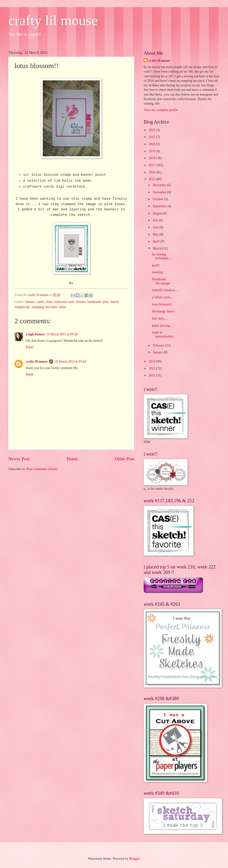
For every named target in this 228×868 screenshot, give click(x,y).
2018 (152, 158)
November (160, 192)
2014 (152, 361)
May (156, 234)
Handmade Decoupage (161, 281)
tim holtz (51, 307)
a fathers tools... (162, 297)
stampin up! (22, 307)
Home (72, 459)
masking (157, 272)
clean (49, 302)
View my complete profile (161, 110)
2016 (152, 172)
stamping (38, 307)
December (160, 185)
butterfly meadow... (164, 290)
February (159, 345)
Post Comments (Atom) (42, 469)
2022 (152, 130)
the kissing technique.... (161, 256)
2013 (152, 368)
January (158, 352)
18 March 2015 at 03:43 (70, 362)
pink (106, 302)
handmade (94, 302)
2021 (152, 137)
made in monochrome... (163, 334)
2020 (152, 144)
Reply (30, 347)
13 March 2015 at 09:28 (62, 334)
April (157, 241)
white (62, 307)
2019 (152, 151)
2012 (152, 375)
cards (40, 302)
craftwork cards (64, 302)
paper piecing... (162, 325)
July (156, 220)
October (158, 199)
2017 (152, 165)
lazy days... (159, 318)
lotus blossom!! (162, 304)
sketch (114, 302)
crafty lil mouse (53, 20)
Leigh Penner (35, 334)
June (156, 227)
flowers (81, 302)
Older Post (124, 459)
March (157, 248)
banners (30, 302)
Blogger (134, 859)
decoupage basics (163, 311)
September (160, 206)
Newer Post (19, 459)
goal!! (156, 265)
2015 (152, 179)
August (158, 213)
